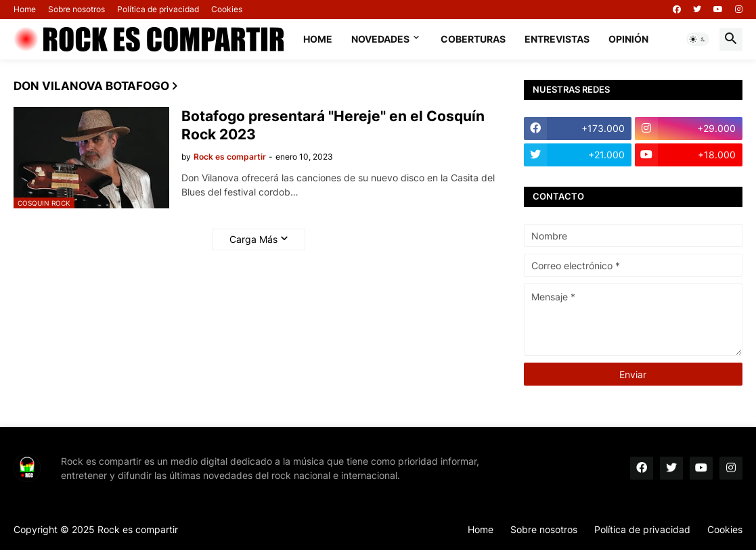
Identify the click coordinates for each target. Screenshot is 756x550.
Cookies (227, 9)
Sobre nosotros (76, 9)
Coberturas (473, 39)
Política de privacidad (158, 9)
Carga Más (253, 239)
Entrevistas (557, 39)
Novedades (380, 39)
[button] (698, 39)
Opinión (628, 39)
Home (25, 9)
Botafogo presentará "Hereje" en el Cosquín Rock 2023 (333, 125)
